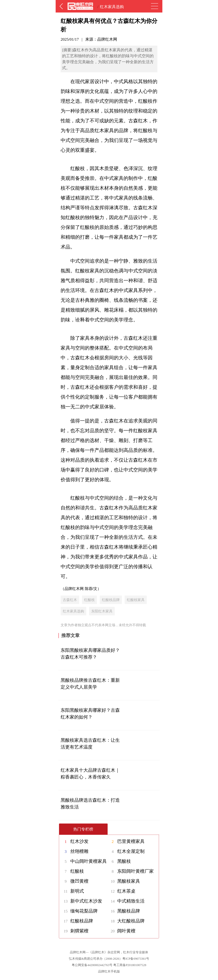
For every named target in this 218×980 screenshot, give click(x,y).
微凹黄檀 (75, 881)
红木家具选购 (112, 7)
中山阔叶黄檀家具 (84, 861)
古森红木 (70, 600)
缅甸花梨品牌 (79, 911)
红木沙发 (75, 841)
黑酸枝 (119, 861)
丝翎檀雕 (75, 851)
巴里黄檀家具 (126, 841)
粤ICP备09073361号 (136, 959)
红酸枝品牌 (111, 600)
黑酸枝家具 (124, 881)
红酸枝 (89, 600)
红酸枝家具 (136, 600)
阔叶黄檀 (122, 931)
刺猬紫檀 (75, 931)
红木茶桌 (122, 891)
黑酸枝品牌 (124, 911)
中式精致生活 (126, 901)
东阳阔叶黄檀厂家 (131, 871)
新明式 (73, 891)
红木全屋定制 (126, 851)
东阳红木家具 (102, 611)
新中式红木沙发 (82, 901)
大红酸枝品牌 (126, 921)
